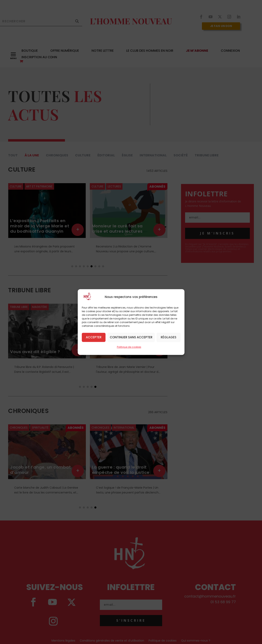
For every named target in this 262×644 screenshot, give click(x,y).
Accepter (94, 337)
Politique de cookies (129, 347)
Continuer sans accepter (131, 337)
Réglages (169, 337)
